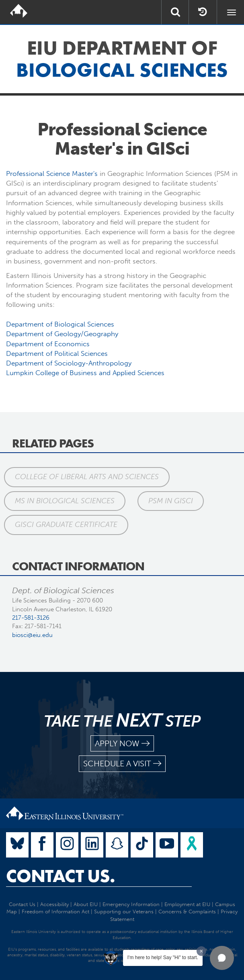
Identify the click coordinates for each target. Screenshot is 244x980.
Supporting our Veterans (124, 912)
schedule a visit (122, 764)
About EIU (86, 904)
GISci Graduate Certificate (66, 525)
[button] (222, 958)
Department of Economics (48, 344)
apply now (122, 744)
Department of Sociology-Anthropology (69, 363)
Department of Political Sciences (57, 353)
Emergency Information (131, 904)
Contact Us (22, 904)
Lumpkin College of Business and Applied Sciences (85, 373)
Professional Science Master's (52, 174)
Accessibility (54, 904)
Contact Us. (60, 876)
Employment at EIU (187, 904)
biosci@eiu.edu (32, 635)
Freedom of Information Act (55, 912)
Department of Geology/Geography (62, 334)
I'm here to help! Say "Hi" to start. (163, 958)
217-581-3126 (31, 618)
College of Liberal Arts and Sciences (87, 477)
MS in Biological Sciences (65, 501)
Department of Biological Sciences (60, 324)
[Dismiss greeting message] (201, 951)
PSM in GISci (171, 501)
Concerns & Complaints (187, 912)
